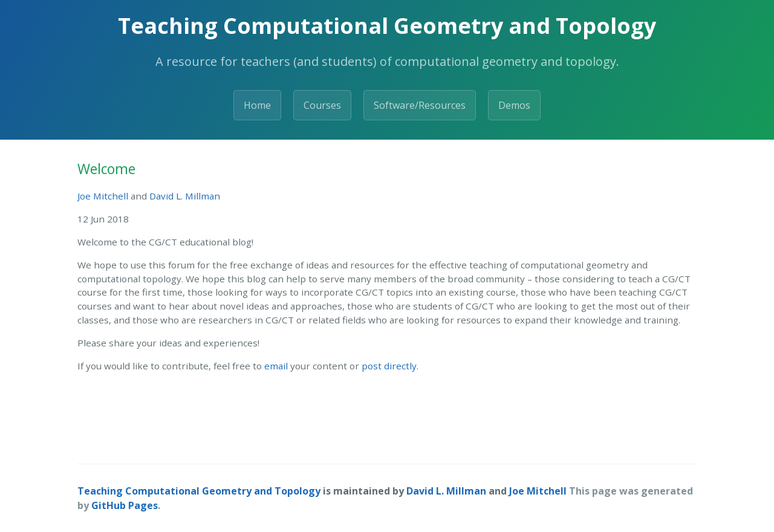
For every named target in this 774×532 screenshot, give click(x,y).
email (276, 366)
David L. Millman (185, 196)
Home (257, 105)
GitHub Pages (125, 505)
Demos (514, 105)
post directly (389, 366)
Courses (322, 105)
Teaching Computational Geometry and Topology (199, 491)
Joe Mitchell (103, 196)
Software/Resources (420, 105)
